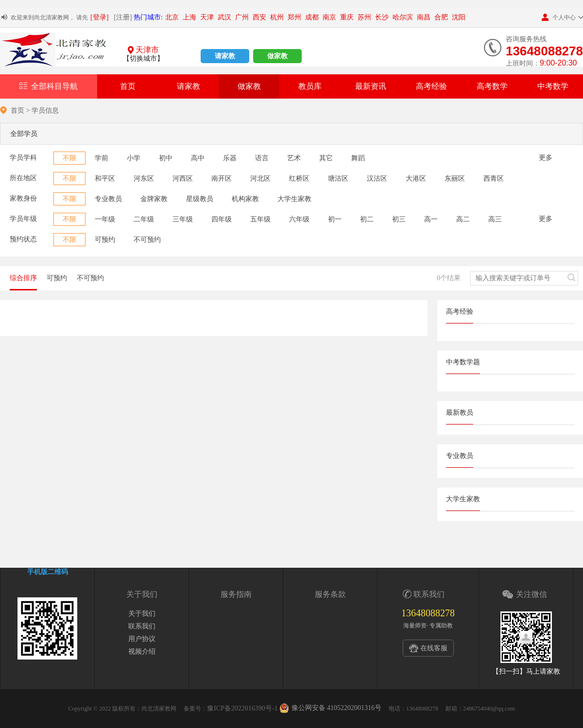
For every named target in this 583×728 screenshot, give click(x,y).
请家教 (225, 56)
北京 (172, 17)
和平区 (105, 178)
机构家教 (245, 199)
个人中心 (559, 17)
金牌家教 (154, 199)
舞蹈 (358, 158)
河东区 (144, 178)
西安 (259, 17)
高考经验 (431, 86)
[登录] (99, 17)
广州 (242, 17)
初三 (399, 219)
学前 (102, 158)
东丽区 (455, 178)
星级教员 (200, 199)
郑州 (294, 17)
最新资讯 (371, 86)
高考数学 (492, 86)
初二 (367, 219)
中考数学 (553, 86)
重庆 (347, 17)
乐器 (230, 158)
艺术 (294, 158)
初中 (166, 158)
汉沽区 (377, 178)
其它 (326, 158)
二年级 (144, 219)
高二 (463, 219)
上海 (189, 17)
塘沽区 (338, 178)
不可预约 (147, 240)
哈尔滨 (403, 17)
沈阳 (459, 17)
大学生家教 (294, 199)
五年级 (260, 219)
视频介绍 (142, 652)
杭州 (277, 17)
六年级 (299, 219)
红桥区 (299, 178)
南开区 (222, 178)
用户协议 (142, 639)
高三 (495, 219)
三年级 (183, 219)
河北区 (260, 178)
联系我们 (142, 626)
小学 (134, 158)
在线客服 (434, 648)
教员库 (310, 86)
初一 (335, 219)
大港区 (416, 178)
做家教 (277, 56)
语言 (262, 158)
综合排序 (23, 278)
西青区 (494, 178)
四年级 (222, 219)
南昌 (424, 17)
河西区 (183, 178)
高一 (431, 219)
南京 (329, 17)
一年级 (105, 219)
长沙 (382, 17)
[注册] (123, 17)
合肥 (441, 17)
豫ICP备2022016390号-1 (242, 708)
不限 (69, 158)
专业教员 (108, 199)
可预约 (105, 240)
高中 (198, 158)
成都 (312, 17)
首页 (128, 86)
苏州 (364, 17)
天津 (207, 17)
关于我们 (142, 614)
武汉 (224, 17)
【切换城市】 (143, 59)
